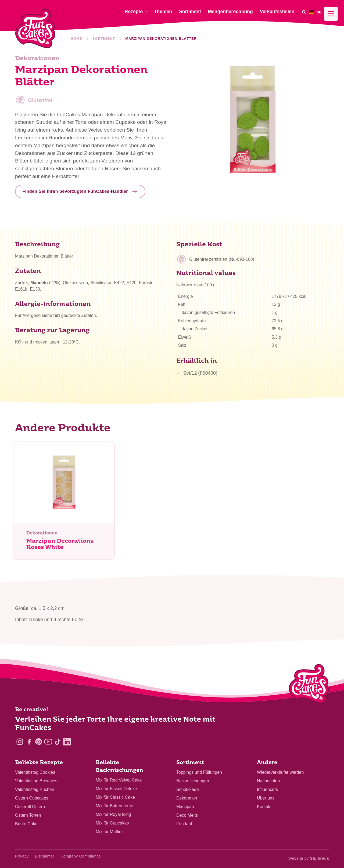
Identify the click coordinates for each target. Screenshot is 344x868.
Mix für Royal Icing (113, 814)
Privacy (22, 856)
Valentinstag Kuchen (35, 789)
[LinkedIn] (67, 742)
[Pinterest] (39, 742)
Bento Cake (26, 824)
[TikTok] (58, 742)
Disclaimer (45, 856)
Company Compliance (81, 856)
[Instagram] (20, 742)
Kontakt (264, 807)
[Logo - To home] (309, 685)
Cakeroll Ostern (30, 807)
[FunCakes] (35, 29)
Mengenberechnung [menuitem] (230, 12)
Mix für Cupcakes (112, 823)
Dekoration (187, 798)
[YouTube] (48, 742)
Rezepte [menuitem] (134, 12)
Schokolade (188, 789)
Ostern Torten (28, 815)
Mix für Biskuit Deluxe (116, 789)
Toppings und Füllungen (199, 772)
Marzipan (185, 807)
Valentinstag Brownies (36, 781)
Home (76, 39)
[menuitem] (319, 12)
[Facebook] (29, 742)
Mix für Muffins (110, 832)
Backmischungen (193, 781)
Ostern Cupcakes (32, 798)
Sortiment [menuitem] (190, 12)
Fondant (184, 824)
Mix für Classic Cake (115, 797)
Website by (309, 858)
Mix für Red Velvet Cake (119, 780)
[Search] (304, 12)
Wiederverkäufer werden (280, 772)
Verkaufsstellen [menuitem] (277, 12)
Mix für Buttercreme (114, 806)
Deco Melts (187, 815)
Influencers (267, 789)
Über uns (266, 798)
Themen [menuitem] (163, 12)
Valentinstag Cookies (35, 772)
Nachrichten (268, 781)
